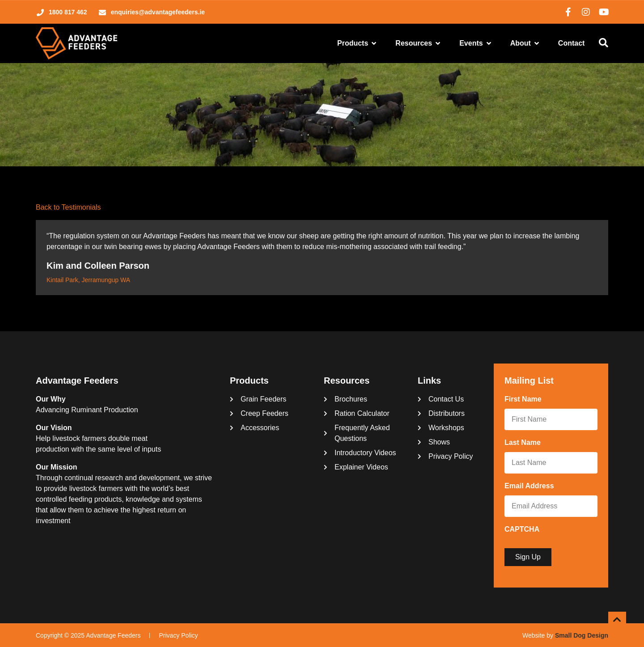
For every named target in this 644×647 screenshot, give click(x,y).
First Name (525, 400)
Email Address (531, 486)
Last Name (524, 443)
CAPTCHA (522, 529)
